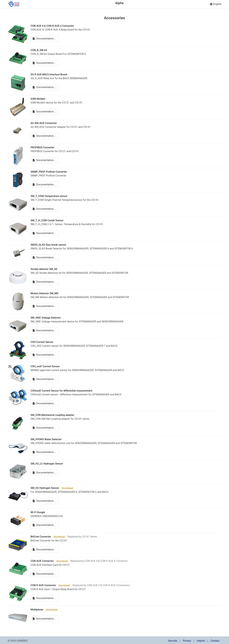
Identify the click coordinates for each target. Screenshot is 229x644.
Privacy (187, 641)
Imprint (201, 641)
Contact (215, 641)
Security (173, 641)
